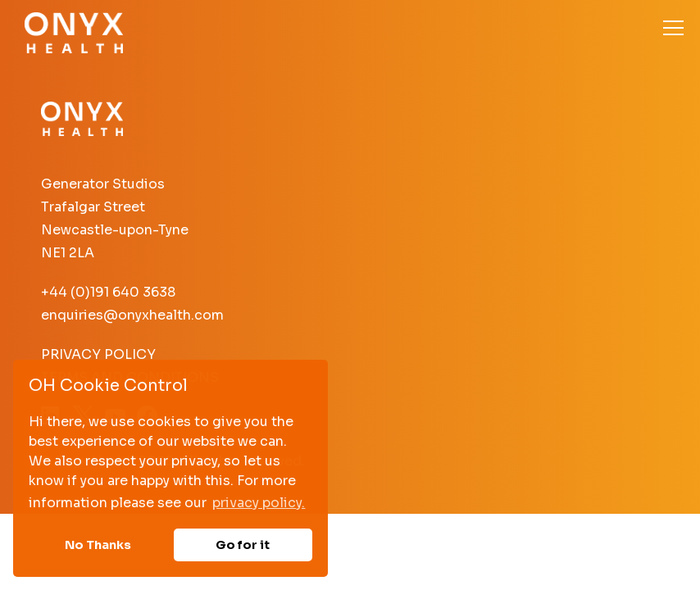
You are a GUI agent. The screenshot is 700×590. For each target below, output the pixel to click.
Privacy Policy (98, 354)
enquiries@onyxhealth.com (132, 315)
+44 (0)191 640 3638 (108, 292)
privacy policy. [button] (259, 503)
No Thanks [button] (98, 545)
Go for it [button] (243, 545)
